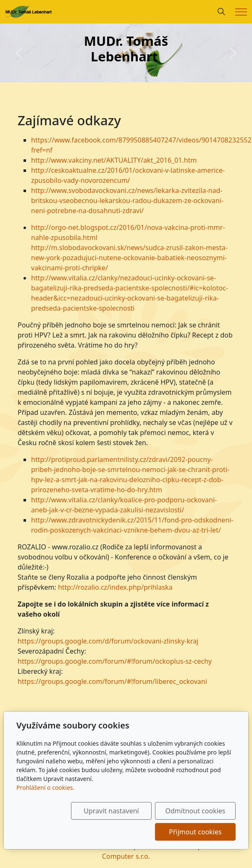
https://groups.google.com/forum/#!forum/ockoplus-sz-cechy (115, 661)
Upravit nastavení (111, 811)
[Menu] (241, 12)
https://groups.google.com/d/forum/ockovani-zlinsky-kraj (108, 641)
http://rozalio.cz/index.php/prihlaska (115, 587)
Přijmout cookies (195, 832)
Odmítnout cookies (196, 811)
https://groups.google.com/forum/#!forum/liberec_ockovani (112, 681)
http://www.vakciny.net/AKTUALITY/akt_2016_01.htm (114, 160)
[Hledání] (221, 12)
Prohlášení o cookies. (45, 788)
